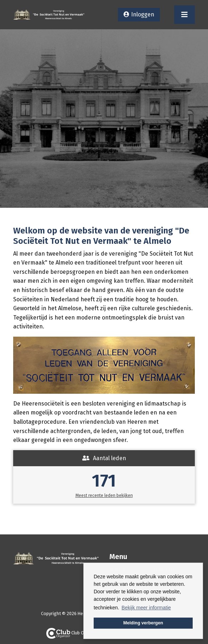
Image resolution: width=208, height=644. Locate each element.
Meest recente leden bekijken (104, 495)
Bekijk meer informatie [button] (146, 608)
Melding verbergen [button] (143, 623)
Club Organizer (74, 633)
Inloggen (143, 14)
